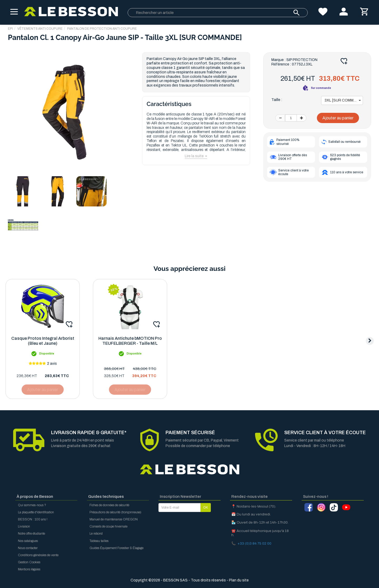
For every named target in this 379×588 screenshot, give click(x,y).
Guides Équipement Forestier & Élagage (116, 548)
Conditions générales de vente (38, 555)
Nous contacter (28, 548)
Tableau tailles (99, 541)
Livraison (24, 526)
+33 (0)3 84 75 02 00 (254, 543)
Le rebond (96, 534)
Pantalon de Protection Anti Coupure (102, 29)
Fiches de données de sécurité (109, 505)
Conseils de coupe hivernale (108, 526)
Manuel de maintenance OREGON (114, 519)
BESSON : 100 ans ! (33, 519)
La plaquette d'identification (36, 512)
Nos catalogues (28, 541)
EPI (10, 29)
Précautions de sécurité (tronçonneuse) (115, 512)
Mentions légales (29, 569)
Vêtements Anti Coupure (40, 29)
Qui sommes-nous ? (32, 505)
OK (206, 508)
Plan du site (239, 580)
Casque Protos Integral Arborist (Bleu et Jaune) (43, 341)
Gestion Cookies (29, 562)
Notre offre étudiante (31, 534)
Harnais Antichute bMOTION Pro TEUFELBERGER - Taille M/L (130, 341)
